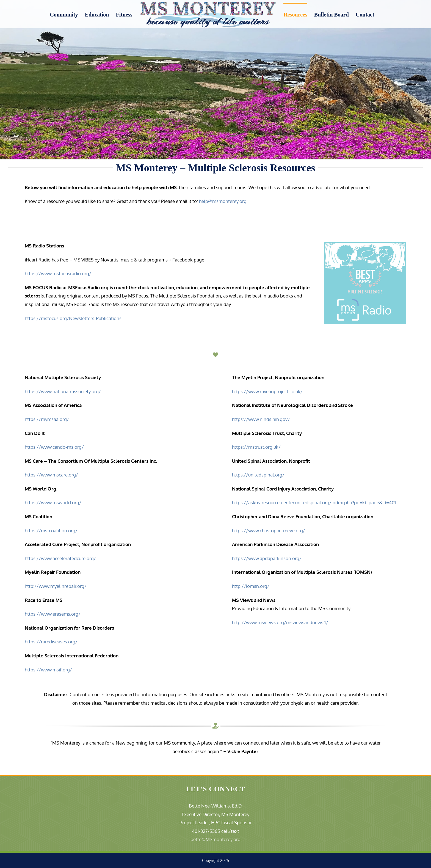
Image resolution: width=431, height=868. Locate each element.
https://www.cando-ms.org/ (54, 447)
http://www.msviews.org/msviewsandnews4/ (280, 622)
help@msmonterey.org (223, 201)
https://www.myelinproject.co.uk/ (267, 391)
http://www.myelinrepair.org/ (56, 586)
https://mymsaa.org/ (47, 419)
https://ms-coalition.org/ (51, 531)
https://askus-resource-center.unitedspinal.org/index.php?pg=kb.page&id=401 (314, 502)
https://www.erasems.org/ (53, 614)
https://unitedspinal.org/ (258, 475)
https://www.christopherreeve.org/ (269, 531)
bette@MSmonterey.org (215, 839)
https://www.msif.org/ (48, 670)
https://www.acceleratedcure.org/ (60, 558)
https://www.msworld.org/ (53, 502)
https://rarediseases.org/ (51, 642)
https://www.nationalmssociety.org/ (63, 391)
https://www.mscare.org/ (51, 475)
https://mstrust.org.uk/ (256, 447)
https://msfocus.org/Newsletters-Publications (73, 318)
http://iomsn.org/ (251, 586)
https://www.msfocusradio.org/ (58, 273)
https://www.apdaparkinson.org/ (267, 558)
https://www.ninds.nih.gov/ (261, 419)
